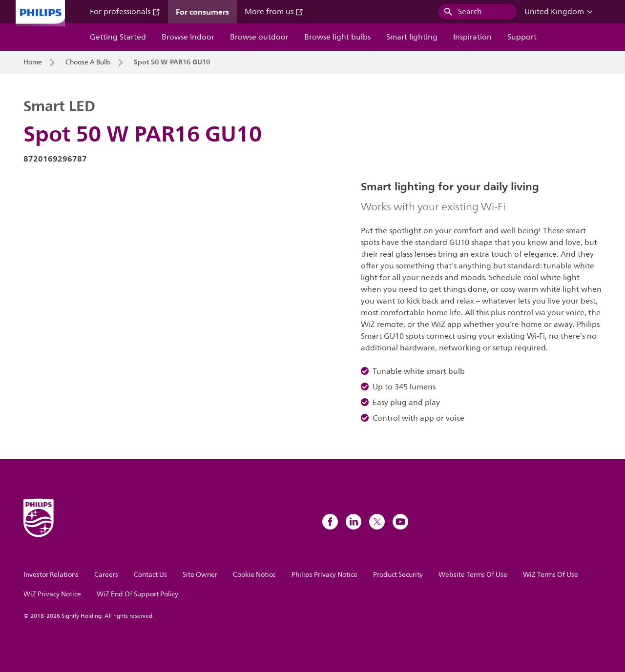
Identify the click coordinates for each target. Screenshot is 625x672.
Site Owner (200, 575)
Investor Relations (51, 575)
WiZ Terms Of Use (551, 575)
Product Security (398, 575)
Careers (106, 575)
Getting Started (118, 37)
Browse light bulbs (337, 37)
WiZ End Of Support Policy (137, 594)
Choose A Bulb (88, 62)
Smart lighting (412, 37)
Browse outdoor (259, 37)
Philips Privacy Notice (324, 575)
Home (33, 62)
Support (522, 37)
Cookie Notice (254, 575)
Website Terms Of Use (473, 575)
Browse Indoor (188, 37)
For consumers (202, 12)
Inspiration (472, 37)
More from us (274, 12)
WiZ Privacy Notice (52, 594)
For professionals (125, 12)
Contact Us (150, 575)
